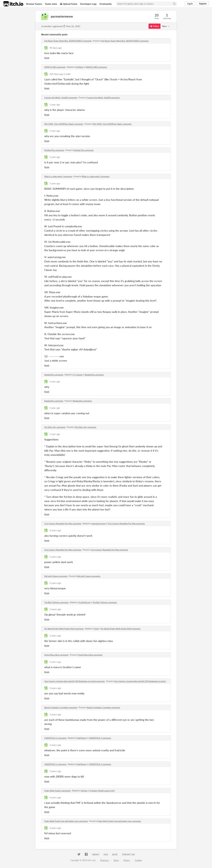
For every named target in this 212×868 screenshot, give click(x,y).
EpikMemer (82, 738)
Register (203, 4)
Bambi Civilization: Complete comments (61, 707)
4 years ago (55, 797)
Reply (47, 58)
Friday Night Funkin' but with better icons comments (66, 821)
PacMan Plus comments (54, 150)
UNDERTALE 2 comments (55, 738)
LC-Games (78, 375)
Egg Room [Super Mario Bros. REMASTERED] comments (68, 41)
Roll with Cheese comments (56, 576)
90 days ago (56, 48)
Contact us (128, 855)
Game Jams (51, 4)
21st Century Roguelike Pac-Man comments (63, 524)
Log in (190, 4)
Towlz (96, 629)
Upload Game (69, 4)
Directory (105, 860)
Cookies (138, 860)
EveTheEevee (85, 602)
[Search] (174, 4)
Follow (155, 26)
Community (106, 4)
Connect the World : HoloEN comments (61, 98)
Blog (115, 855)
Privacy (127, 860)
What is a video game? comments (58, 176)
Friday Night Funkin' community (58, 791)
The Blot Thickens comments (56, 602)
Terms (116, 860)
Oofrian (84, 791)
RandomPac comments (54, 375)
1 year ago (55, 104)
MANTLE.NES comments (55, 67)
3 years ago (55, 714)
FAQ (106, 855)
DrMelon (80, 67)
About (96, 855)
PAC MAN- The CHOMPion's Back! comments (64, 124)
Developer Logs (88, 4)
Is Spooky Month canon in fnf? (102, 791)
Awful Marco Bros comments (56, 655)
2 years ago (55, 530)
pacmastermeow (98, 524)
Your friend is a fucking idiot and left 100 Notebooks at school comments (75, 681)
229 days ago (56, 74)
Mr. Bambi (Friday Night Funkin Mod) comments (64, 629)
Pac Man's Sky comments (55, 427)
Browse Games (34, 4)
